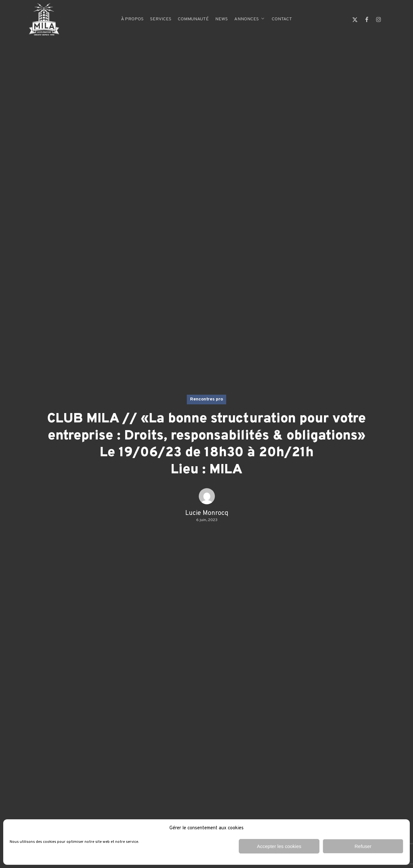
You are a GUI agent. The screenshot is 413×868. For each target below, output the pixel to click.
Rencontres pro (206, 399)
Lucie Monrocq (207, 513)
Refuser (363, 846)
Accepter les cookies (279, 846)
